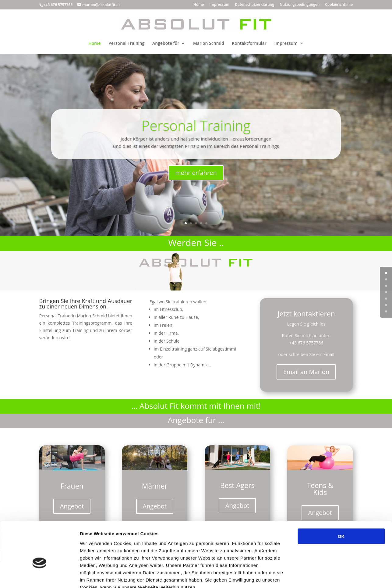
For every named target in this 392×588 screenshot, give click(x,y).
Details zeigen (324, 576)
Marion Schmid (209, 44)
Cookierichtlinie (339, 5)
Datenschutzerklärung (254, 5)
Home (199, 5)
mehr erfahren (196, 173)
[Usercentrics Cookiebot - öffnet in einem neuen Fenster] (39, 576)
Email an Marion (306, 372)
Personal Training (126, 44)
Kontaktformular (249, 44)
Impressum (219, 5)
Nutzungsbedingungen (300, 5)
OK (341, 500)
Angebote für (166, 44)
